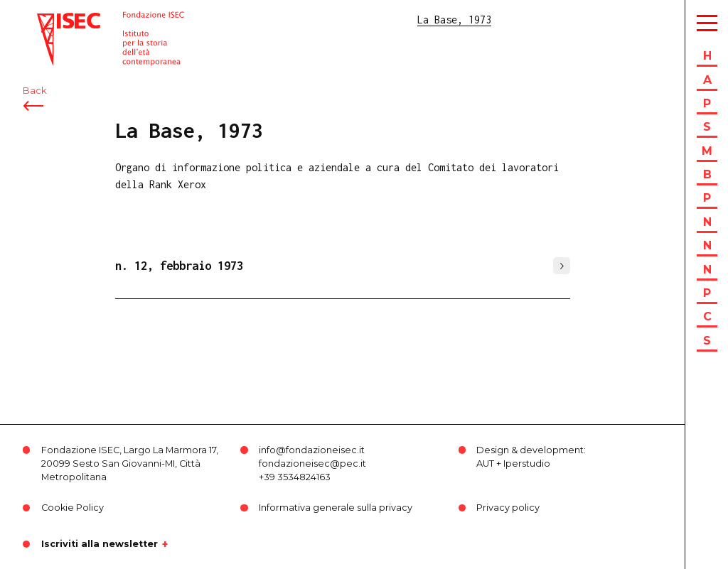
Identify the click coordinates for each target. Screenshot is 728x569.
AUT (485, 464)
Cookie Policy (73, 508)
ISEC (48, 20)
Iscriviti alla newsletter (100, 544)
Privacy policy (508, 508)
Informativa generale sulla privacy (336, 508)
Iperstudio (527, 464)
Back (34, 91)
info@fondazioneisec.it (312, 450)
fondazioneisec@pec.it (312, 464)
